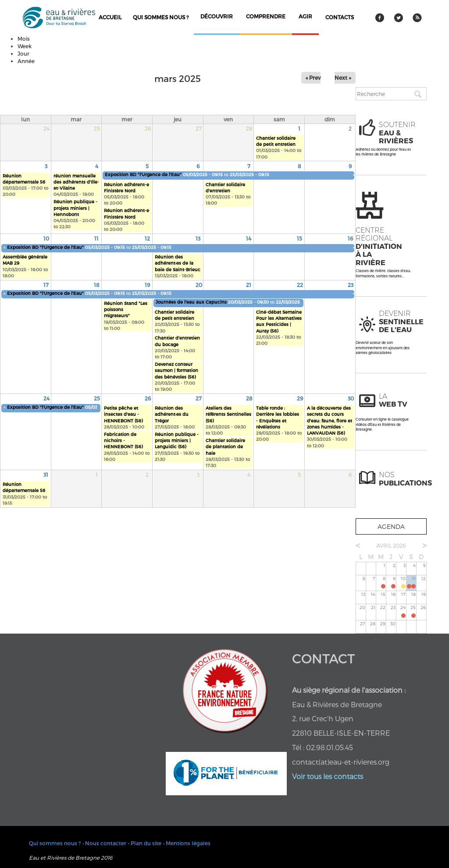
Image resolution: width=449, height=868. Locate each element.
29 (300, 398)
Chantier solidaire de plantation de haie (225, 447)
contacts (340, 17)
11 (96, 238)
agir (305, 16)
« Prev (313, 78)
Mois (24, 39)
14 (249, 238)
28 (249, 398)
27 (199, 398)
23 (351, 285)
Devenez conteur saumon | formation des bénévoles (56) (176, 370)
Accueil (110, 17)
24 (46, 398)
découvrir (217, 16)
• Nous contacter (104, 843)
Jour (23, 53)
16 (350, 238)
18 (97, 285)
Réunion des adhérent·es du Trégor (172, 414)
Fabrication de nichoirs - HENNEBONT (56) (123, 441)
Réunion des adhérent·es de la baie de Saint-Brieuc (178, 263)
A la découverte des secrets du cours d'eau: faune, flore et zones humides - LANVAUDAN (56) (330, 420)
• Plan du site (145, 843)
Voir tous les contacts (328, 776)
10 (46, 238)
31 (46, 475)
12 (147, 238)
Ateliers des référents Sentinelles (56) (228, 414)
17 (46, 285)
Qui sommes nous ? (161, 17)
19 (147, 285)
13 (198, 238)
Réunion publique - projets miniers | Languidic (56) (177, 441)
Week (25, 46)
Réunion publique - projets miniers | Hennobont (75, 208)
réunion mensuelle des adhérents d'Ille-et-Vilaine (76, 182)
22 (300, 285)
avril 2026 (391, 546)
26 (148, 398)
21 (249, 285)
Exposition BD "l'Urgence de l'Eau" (143, 174)
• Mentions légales (187, 843)
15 (299, 238)
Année (26, 61)
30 (351, 398)
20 (199, 285)
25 (97, 398)
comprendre (266, 16)
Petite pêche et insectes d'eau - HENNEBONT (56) (123, 414)
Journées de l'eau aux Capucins (192, 302)
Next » (343, 78)
